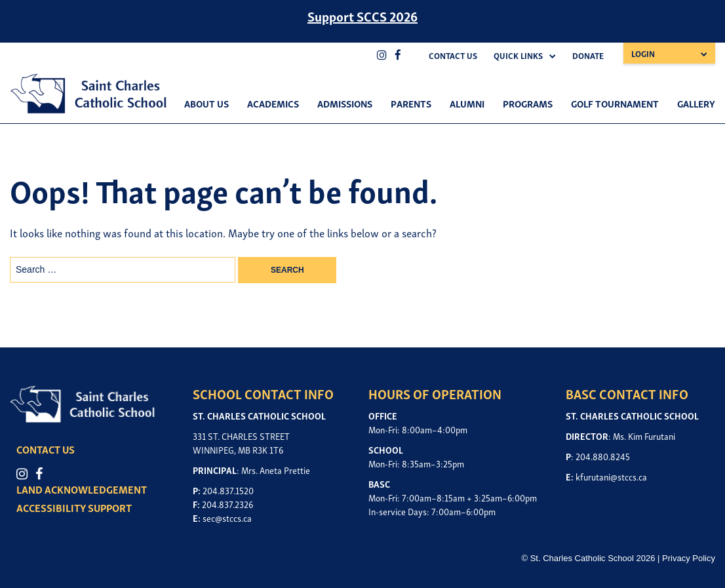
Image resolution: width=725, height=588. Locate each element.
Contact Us (453, 55)
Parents (411, 103)
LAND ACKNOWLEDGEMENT (82, 489)
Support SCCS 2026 (362, 16)
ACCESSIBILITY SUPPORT (74, 507)
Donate (588, 55)
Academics (273, 103)
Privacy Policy (689, 558)
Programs (528, 103)
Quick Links (518, 55)
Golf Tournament (615, 103)
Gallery (696, 103)
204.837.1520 (228, 490)
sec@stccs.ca (227, 518)
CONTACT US (46, 449)
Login (643, 53)
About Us (206, 103)
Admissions (345, 103)
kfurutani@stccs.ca (611, 476)
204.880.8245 (603, 456)
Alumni (467, 103)
